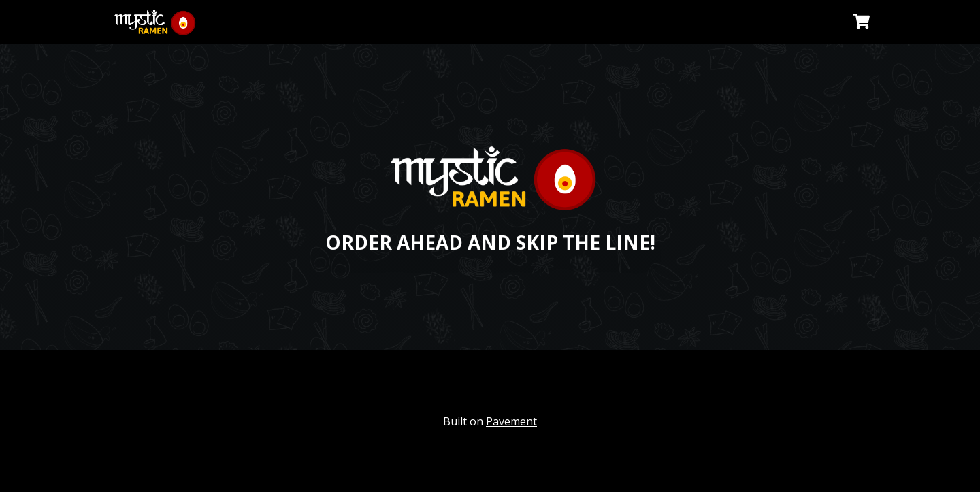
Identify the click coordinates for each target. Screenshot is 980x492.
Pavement (511, 421)
